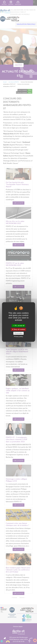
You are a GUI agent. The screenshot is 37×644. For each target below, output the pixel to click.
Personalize (19, 333)
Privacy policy (19, 337)
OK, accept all (18, 326)
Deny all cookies (19, 329)
